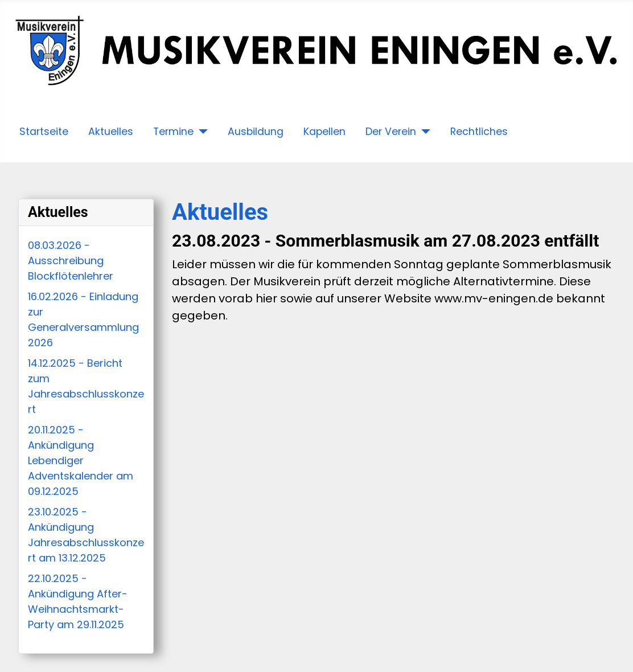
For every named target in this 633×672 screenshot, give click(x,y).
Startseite (44, 132)
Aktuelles (111, 132)
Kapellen (324, 132)
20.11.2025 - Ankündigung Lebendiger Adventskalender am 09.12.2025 (81, 460)
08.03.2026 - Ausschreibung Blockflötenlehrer (71, 261)
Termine (173, 132)
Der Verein (391, 132)
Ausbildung (256, 132)
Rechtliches (479, 132)
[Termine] (201, 132)
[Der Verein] (423, 132)
